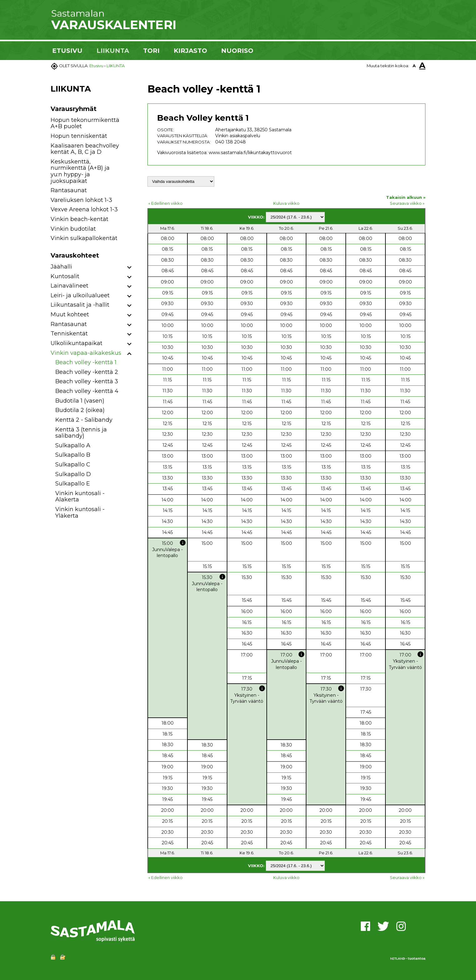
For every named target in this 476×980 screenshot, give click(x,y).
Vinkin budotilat (73, 229)
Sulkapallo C (73, 465)
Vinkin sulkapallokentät (84, 238)
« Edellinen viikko (166, 203)
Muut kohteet (70, 314)
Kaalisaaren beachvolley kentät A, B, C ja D (85, 149)
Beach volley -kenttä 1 (86, 362)
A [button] (414, 66)
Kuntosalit (65, 276)
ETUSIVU (67, 51)
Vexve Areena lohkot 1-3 (84, 209)
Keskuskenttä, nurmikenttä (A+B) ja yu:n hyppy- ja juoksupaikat (80, 171)
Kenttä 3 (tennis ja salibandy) (81, 433)
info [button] (183, 543)
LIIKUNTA (113, 51)
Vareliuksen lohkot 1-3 (81, 200)
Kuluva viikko (286, 203)
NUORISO (237, 51)
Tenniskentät (69, 334)
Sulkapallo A (73, 445)
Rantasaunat (69, 190)
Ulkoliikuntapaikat (77, 343)
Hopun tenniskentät (79, 136)
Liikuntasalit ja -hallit (80, 305)
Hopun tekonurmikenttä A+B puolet (85, 123)
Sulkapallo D (73, 474)
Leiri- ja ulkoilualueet (80, 295)
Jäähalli (61, 267)
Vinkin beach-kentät (79, 219)
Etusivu (96, 66)
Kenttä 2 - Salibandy (84, 420)
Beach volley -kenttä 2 (87, 372)
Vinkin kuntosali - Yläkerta (80, 513)
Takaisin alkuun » (406, 197)
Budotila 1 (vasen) (80, 401)
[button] (129, 268)
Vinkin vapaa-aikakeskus (86, 353)
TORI (151, 51)
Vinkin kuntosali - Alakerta (80, 497)
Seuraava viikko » (407, 203)
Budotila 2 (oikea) (80, 410)
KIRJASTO (190, 51)
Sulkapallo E (73, 484)
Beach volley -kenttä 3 (87, 381)
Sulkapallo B (73, 455)
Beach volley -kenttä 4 (87, 391)
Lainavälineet (69, 286)
